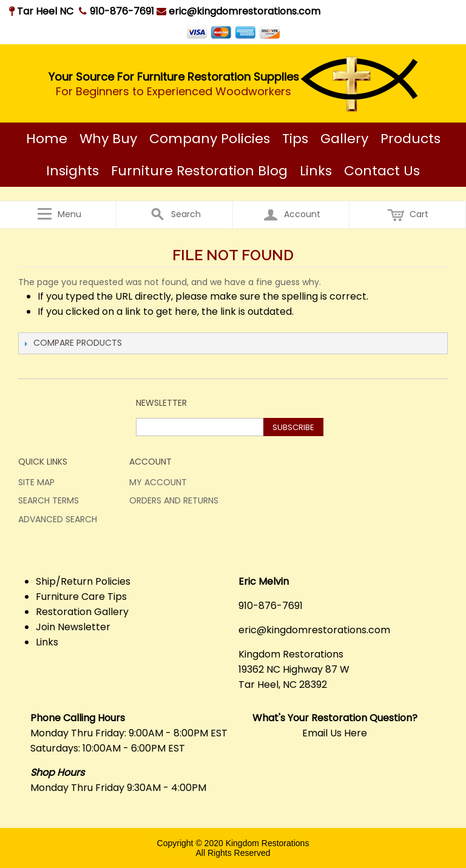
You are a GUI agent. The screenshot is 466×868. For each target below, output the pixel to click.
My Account (158, 482)
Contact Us (382, 171)
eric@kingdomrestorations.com (238, 11)
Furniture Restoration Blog (199, 171)
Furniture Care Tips (81, 597)
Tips (295, 139)
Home (47, 139)
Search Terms (49, 500)
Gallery (344, 139)
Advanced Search (58, 519)
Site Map (36, 482)
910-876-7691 (122, 11)
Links (316, 171)
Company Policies (210, 139)
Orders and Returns (174, 500)
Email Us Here (335, 733)
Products (410, 139)
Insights (73, 171)
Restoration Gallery (82, 612)
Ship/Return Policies (83, 581)
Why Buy (108, 139)
